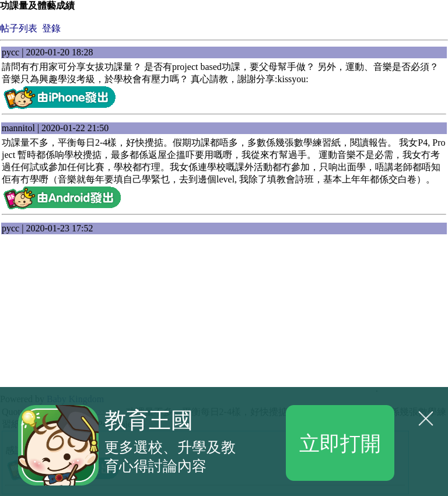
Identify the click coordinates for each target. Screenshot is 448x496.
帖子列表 (19, 28)
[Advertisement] (93, 319)
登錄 (51, 28)
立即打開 (340, 442)
